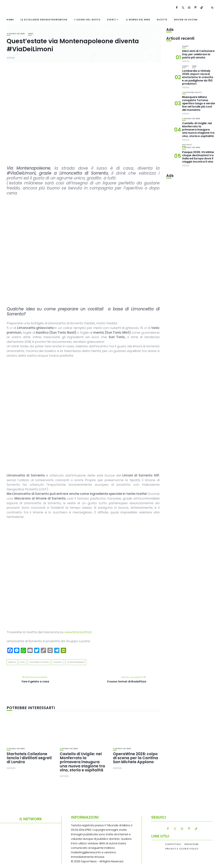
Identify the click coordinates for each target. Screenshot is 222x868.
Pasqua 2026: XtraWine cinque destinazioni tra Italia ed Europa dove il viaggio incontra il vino (198, 157)
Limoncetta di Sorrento (39, 662)
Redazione (192, 844)
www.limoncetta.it (78, 632)
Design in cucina (186, 20)
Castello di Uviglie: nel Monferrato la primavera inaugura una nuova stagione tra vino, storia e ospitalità (82, 762)
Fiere (194, 66)
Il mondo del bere (138, 20)
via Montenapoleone (76, 662)
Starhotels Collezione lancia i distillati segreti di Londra (29, 758)
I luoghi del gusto (87, 20)
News (31, 34)
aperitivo (12, 662)
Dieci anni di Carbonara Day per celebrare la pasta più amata (198, 54)
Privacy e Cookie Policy (182, 849)
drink (22, 662)
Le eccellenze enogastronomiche (44, 20)
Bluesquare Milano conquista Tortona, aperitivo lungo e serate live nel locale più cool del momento (199, 103)
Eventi (111, 20)
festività (187, 145)
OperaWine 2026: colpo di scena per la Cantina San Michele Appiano (136, 758)
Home (10, 20)
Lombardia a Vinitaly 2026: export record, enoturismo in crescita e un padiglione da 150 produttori (198, 77)
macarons (58, 662)
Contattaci (173, 844)
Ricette (162, 20)
